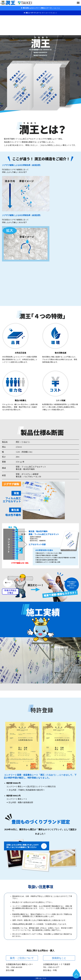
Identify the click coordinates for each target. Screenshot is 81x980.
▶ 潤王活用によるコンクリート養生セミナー (40, 8)
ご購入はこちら (40, 978)
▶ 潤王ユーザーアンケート (40, 13)
